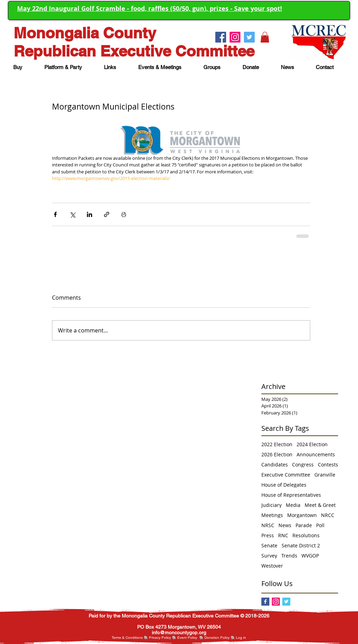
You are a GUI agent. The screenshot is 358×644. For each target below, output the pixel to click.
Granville (325, 475)
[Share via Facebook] (55, 214)
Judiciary (271, 505)
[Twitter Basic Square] (286, 602)
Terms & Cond (123, 638)
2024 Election (312, 444)
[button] (265, 37)
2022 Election (277, 444)
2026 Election (277, 454)
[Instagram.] (235, 37)
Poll (320, 525)
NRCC (328, 515)
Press (268, 535)
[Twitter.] (249, 37)
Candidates (275, 465)
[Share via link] (107, 214)
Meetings (272, 515)
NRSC (268, 525)
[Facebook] (265, 602)
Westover (272, 566)
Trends (289, 556)
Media (293, 505)
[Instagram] (276, 602)
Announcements (316, 454)
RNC (283, 535)
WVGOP (310, 556)
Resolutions (306, 535)
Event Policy (187, 638)
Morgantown (302, 515)
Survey (269, 556)
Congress (303, 465)
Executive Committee (286, 475)
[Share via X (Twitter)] (72, 214)
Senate (269, 545)
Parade (304, 525)
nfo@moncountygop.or (178, 632)
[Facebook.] (221, 37)
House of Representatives (291, 495)
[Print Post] (124, 214)
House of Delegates (284, 485)
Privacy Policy (160, 638)
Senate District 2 (301, 545)
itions (139, 638)
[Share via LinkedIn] (89, 214)
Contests (328, 465)
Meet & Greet (320, 505)
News (285, 525)
